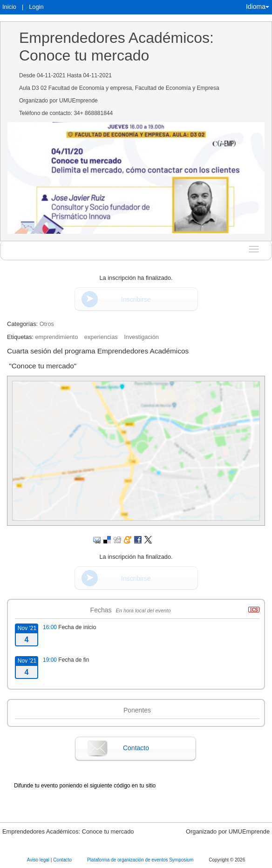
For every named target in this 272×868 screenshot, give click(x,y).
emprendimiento (56, 337)
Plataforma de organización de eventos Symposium (141, 860)
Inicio (9, 7)
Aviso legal (39, 860)
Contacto (136, 748)
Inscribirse (136, 299)
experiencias (101, 337)
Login (36, 7)
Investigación (141, 337)
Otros (47, 324)
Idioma (258, 7)
